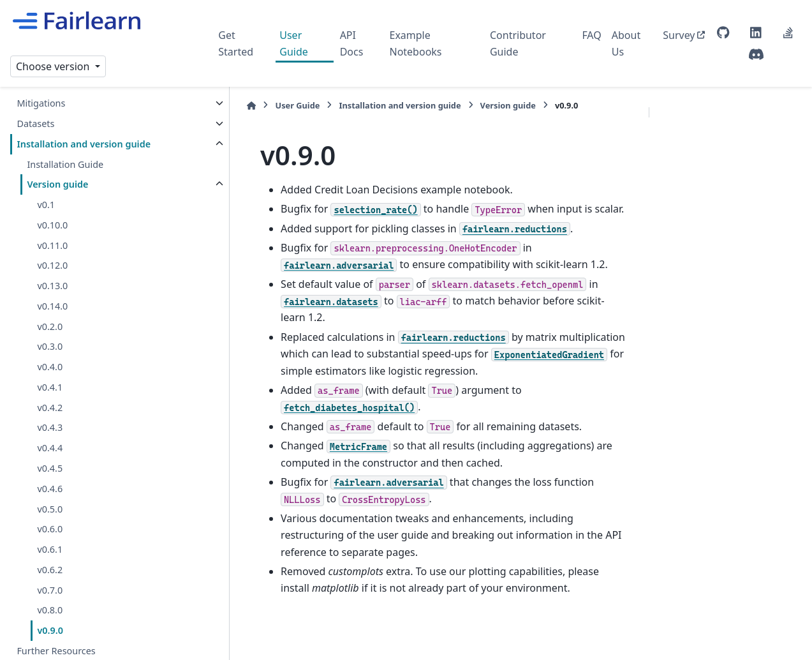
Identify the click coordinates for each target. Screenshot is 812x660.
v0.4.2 (50, 408)
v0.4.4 (50, 448)
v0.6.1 (50, 549)
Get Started (236, 43)
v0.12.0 (52, 265)
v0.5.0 (50, 509)
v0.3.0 (50, 346)
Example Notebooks (415, 43)
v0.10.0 (52, 225)
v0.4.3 (50, 427)
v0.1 (46, 205)
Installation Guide (65, 164)
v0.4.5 (50, 468)
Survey (679, 35)
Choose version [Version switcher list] (54, 66)
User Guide (294, 43)
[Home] (225, 106)
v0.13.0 (52, 286)
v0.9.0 (50, 630)
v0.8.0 (50, 610)
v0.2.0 (50, 326)
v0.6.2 (50, 570)
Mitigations (41, 103)
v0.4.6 (50, 489)
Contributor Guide (518, 43)
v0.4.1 (50, 387)
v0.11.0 (52, 245)
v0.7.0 (50, 590)
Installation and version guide (84, 144)
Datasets (35, 124)
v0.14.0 (52, 306)
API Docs (352, 43)
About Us (626, 43)
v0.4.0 (50, 367)
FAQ (591, 35)
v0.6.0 (50, 529)
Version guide (57, 184)
